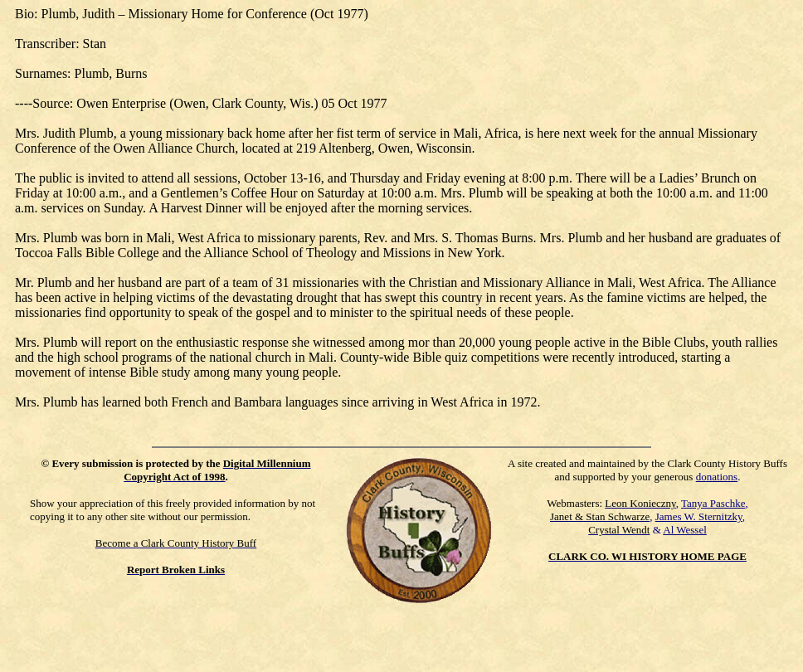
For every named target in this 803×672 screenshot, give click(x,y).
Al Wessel (685, 530)
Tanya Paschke (713, 503)
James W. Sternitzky (699, 516)
